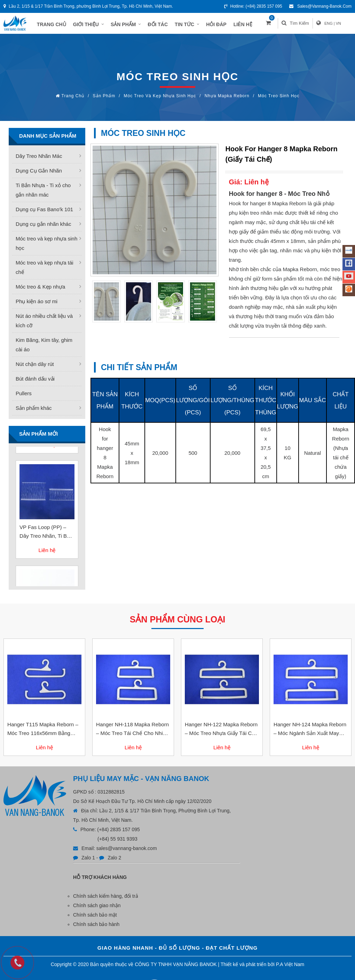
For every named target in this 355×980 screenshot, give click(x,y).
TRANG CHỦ (55, 25)
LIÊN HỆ (246, 25)
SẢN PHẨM (129, 25)
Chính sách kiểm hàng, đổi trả (106, 899)
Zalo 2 (114, 861)
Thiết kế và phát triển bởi (248, 968)
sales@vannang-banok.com (324, 6)
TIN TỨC (191, 25)
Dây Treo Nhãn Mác (39, 159)
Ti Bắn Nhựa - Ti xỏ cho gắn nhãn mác (43, 193)
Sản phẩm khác (34, 411)
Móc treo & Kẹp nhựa (40, 290)
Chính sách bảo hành (96, 928)
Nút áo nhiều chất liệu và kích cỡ (44, 324)
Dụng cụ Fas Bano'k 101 (44, 213)
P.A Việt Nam (290, 968)
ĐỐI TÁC (161, 25)
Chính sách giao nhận (97, 909)
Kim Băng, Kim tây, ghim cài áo (44, 348)
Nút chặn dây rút (35, 367)
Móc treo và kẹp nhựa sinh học (160, 99)
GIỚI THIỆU (92, 25)
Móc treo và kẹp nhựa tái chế (45, 271)
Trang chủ (73, 99)
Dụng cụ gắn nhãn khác (43, 227)
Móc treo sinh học (279, 99)
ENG (336, 25)
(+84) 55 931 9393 (117, 842)
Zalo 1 (88, 861)
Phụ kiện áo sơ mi (37, 305)
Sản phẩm (104, 99)
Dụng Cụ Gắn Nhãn (39, 174)
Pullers (24, 397)
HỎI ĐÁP (220, 25)
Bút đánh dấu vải (35, 382)
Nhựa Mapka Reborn (227, 99)
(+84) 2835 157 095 (264, 6)
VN (345, 25)
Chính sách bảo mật (95, 918)
